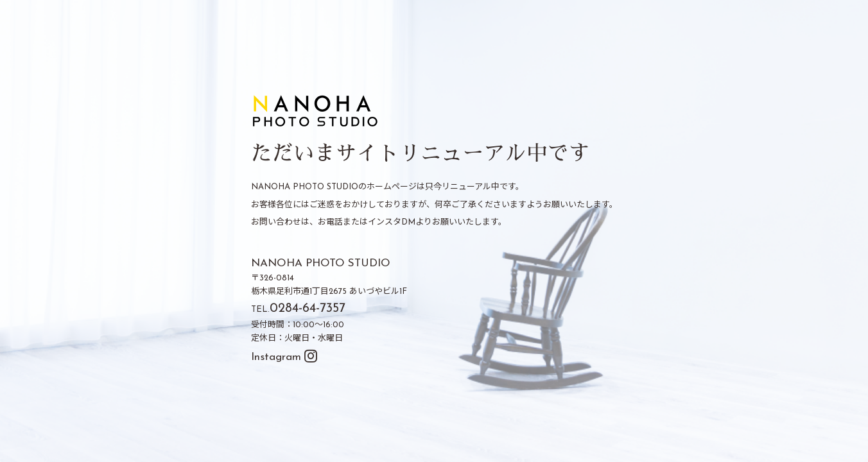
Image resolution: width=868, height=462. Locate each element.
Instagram (284, 357)
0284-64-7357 (308, 309)
